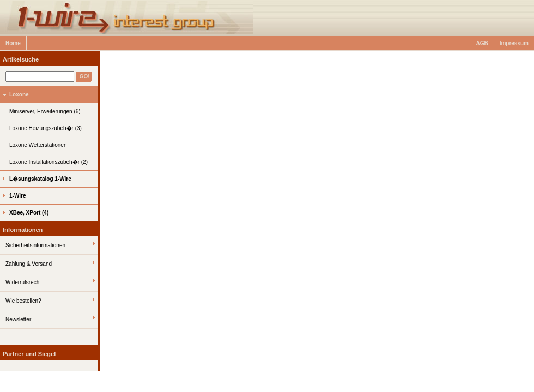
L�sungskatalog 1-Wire (40, 179)
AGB (482, 43)
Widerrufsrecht (23, 282)
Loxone (19, 94)
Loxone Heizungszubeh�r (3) (45, 128)
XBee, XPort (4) (29, 213)
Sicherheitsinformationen (35, 245)
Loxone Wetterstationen (38, 145)
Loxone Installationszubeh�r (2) (48, 162)
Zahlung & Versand (29, 264)
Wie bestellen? (23, 301)
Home (13, 43)
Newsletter (18, 319)
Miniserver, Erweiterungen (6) (45, 111)
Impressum (514, 43)
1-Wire (17, 196)
